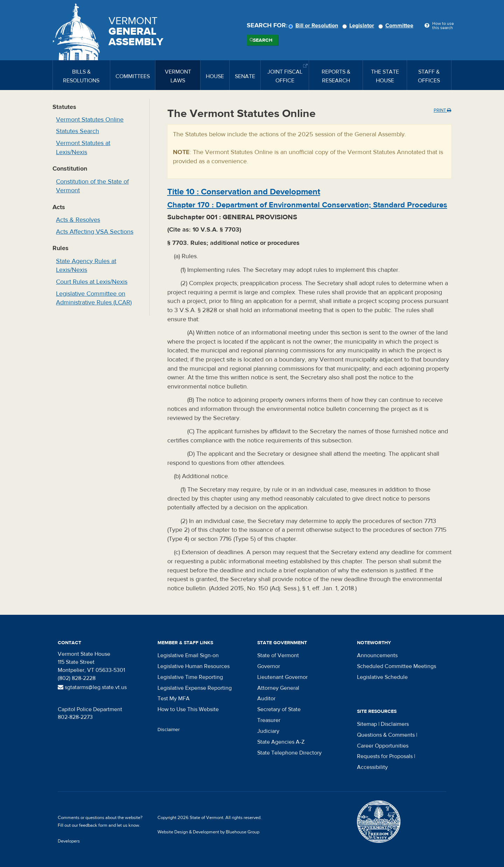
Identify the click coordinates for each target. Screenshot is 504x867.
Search (263, 40)
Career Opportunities (383, 746)
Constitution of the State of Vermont (92, 186)
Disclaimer (169, 730)
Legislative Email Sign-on (188, 655)
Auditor (266, 699)
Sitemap (367, 724)
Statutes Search (78, 131)
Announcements (377, 655)
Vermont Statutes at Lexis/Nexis (83, 148)
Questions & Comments (386, 735)
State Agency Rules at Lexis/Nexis (86, 266)
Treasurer (269, 720)
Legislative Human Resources (194, 666)
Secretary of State (279, 709)
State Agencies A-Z (281, 742)
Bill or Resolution (314, 26)
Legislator (359, 26)
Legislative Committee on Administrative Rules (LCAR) (94, 298)
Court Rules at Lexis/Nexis (92, 282)
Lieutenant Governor (282, 677)
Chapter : (307, 205)
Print (442, 110)
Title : (244, 192)
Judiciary (268, 731)
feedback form (93, 825)
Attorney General (278, 688)
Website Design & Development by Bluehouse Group (208, 832)
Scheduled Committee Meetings (397, 666)
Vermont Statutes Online (90, 120)
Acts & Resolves (78, 220)
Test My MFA (174, 699)
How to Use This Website (188, 709)
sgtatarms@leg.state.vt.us (92, 687)
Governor (269, 666)
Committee (397, 26)
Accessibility (372, 767)
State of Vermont (278, 655)
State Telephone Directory (289, 753)
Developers (69, 841)
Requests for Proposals (385, 756)
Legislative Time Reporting (190, 677)
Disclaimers (395, 724)
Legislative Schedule (382, 677)
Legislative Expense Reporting (195, 688)
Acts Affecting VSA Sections (95, 232)
